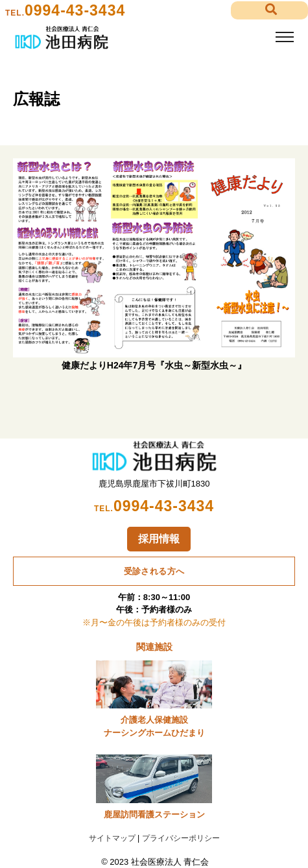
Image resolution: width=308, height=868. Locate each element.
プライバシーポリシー (181, 838)
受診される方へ (154, 571)
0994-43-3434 (75, 10)
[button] (269, 11)
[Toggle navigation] (284, 37)
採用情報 (159, 539)
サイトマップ (112, 838)
